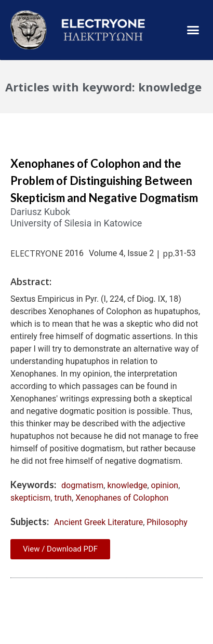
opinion (165, 485)
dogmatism (82, 485)
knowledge (127, 485)
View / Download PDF (60, 549)
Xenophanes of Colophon (122, 498)
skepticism (30, 498)
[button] (193, 30)
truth (63, 498)
